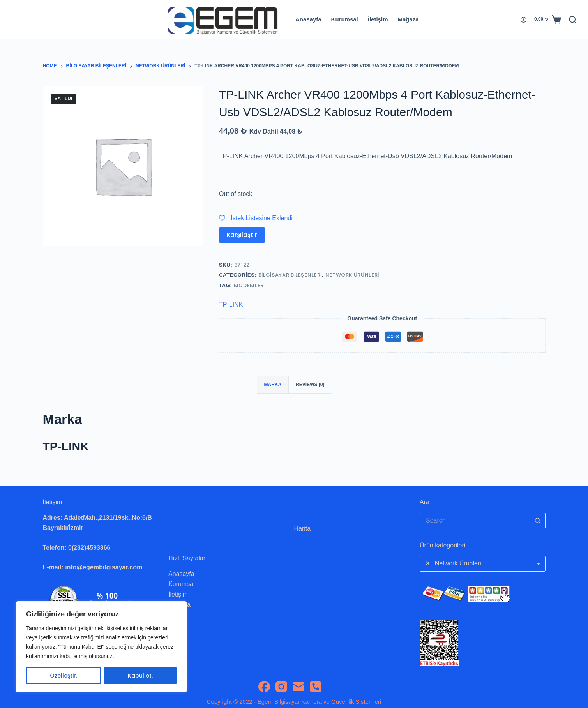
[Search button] (538, 521)
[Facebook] (264, 687)
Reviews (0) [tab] (310, 385)
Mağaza (408, 19)
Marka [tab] (273, 385)
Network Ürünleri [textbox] (454, 563)
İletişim (378, 19)
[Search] (573, 20)
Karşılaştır (242, 235)
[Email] (298, 687)
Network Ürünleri (352, 275)
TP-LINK (231, 305)
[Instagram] (281, 687)
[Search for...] (475, 521)
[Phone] (316, 687)
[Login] (524, 20)
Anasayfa (308, 19)
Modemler (249, 285)
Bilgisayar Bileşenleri (290, 275)
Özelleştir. (64, 676)
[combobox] (483, 564)
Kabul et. (140, 676)
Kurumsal (345, 19)
